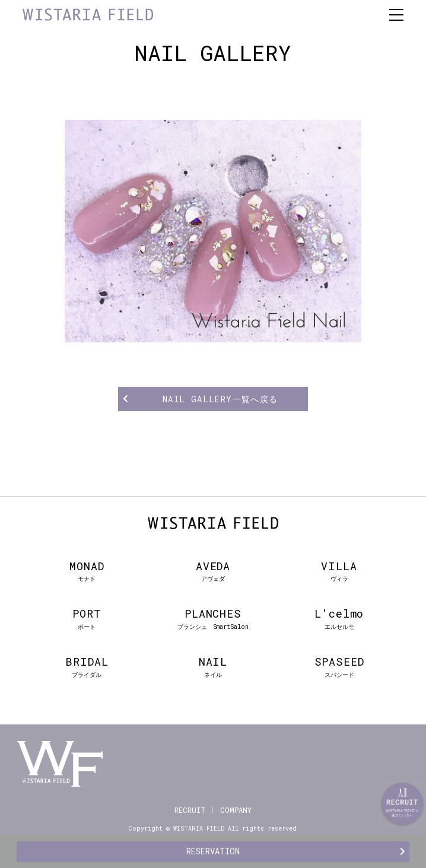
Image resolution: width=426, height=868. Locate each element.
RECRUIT (190, 810)
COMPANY (236, 810)
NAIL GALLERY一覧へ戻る (220, 399)
